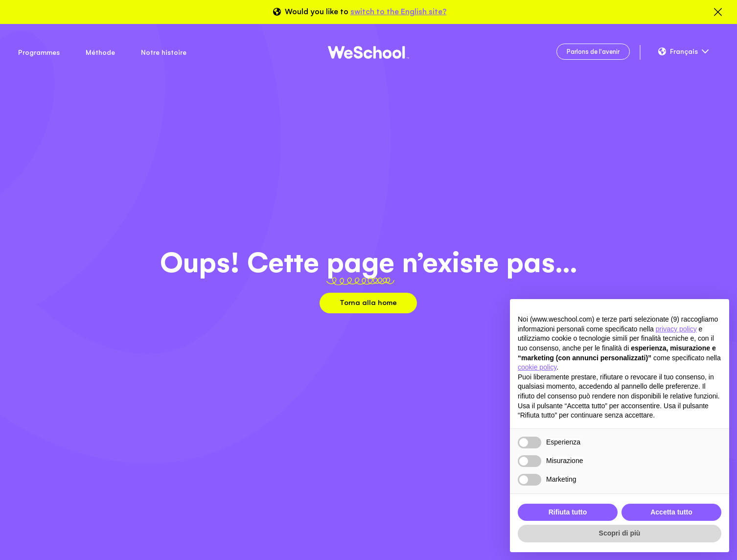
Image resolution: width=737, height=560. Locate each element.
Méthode (100, 52)
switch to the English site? (399, 12)
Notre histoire (164, 52)
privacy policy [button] (676, 329)
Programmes (39, 52)
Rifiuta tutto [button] (568, 512)
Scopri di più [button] (620, 533)
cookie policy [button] (537, 367)
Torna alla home (368, 302)
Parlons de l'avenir (593, 52)
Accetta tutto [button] (671, 512)
